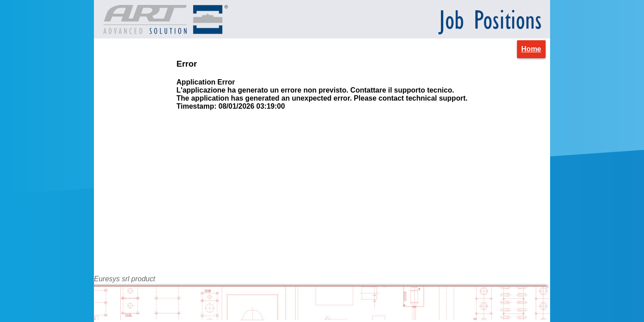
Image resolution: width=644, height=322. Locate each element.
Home (531, 49)
